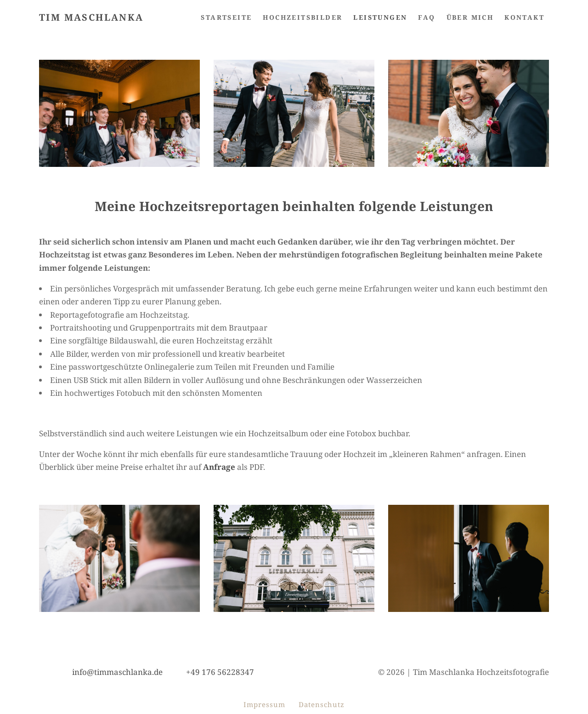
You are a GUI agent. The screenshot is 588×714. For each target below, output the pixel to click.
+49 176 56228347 (220, 672)
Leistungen (380, 17)
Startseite (226, 17)
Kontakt (524, 17)
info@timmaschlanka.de (117, 672)
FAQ (427, 17)
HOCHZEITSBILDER (302, 17)
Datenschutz (322, 704)
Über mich (470, 17)
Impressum (264, 704)
